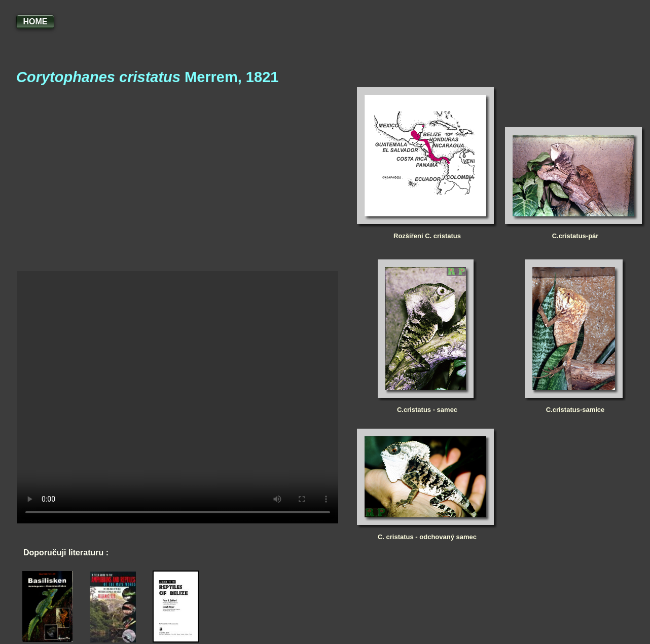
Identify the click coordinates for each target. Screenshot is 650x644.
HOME (35, 22)
